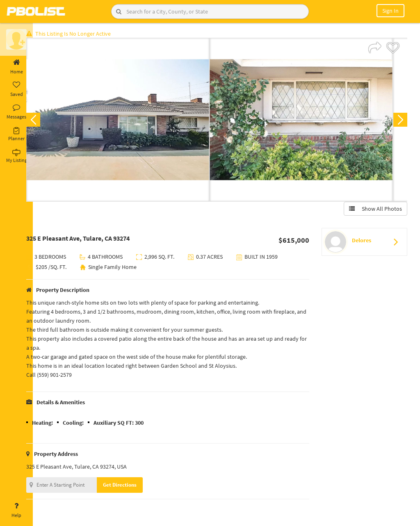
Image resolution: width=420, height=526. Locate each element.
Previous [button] (46, 121)
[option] (131, 121)
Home (16, 67)
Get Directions (132, 486)
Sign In (390, 11)
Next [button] (399, 121)
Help (16, 510)
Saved (16, 89)
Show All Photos (374, 210)
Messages (16, 112)
